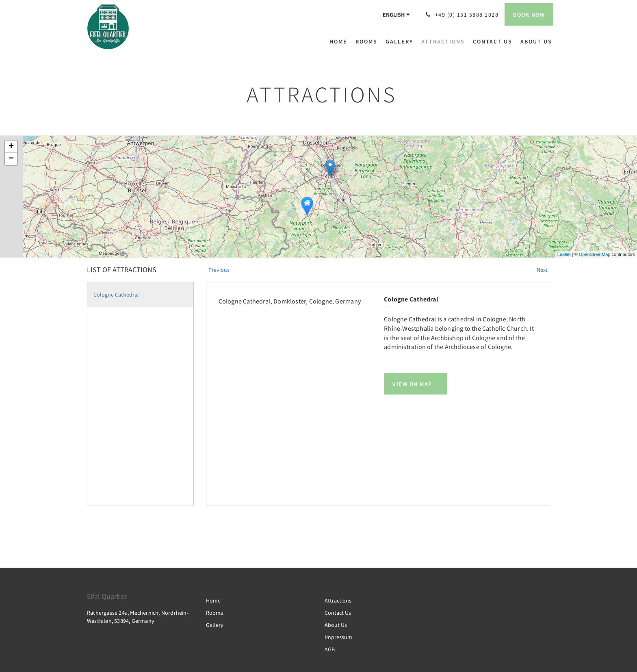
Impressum (338, 637)
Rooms (214, 613)
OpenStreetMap (595, 254)
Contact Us (338, 613)
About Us (336, 625)
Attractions (338, 600)
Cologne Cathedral (116, 295)
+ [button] (11, 147)
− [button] (11, 159)
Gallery (215, 625)
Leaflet (564, 254)
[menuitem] (340, 41)
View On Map (412, 384)
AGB (330, 649)
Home (213, 600)
